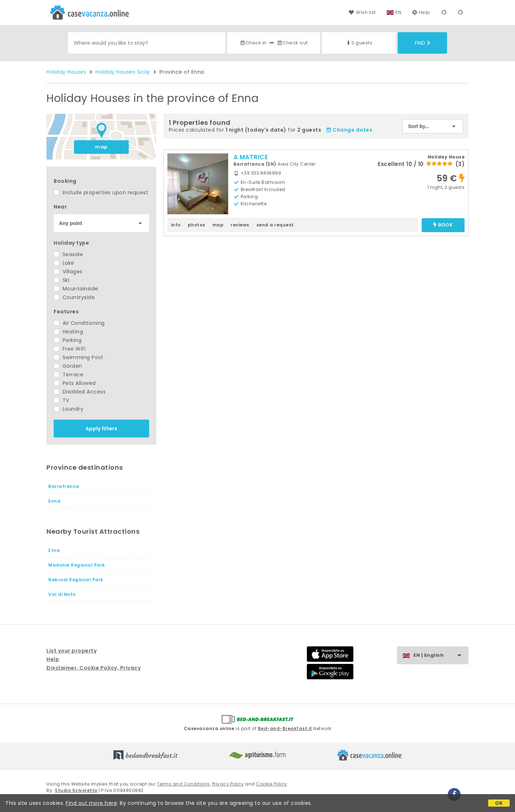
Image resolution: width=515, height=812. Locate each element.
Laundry (68, 409)
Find (423, 43)
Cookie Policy (272, 784)
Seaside (68, 254)
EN (399, 12)
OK (499, 803)
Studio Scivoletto (76, 790)
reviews (240, 225)
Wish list (362, 12)
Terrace (68, 375)
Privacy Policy (228, 784)
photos (197, 225)
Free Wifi (70, 349)
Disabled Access (80, 392)
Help (421, 12)
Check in (253, 43)
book (443, 225)
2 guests (359, 43)
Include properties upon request (101, 192)
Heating (68, 332)
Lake (64, 263)
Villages (68, 272)
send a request (275, 225)
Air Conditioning (79, 323)
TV (62, 400)
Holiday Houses (66, 72)
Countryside (74, 297)
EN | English (441, 656)
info (176, 225)
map (101, 147)
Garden (68, 366)
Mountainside (76, 289)
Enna (54, 501)
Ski (62, 280)
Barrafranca (64, 486)
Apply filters (101, 429)
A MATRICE (251, 157)
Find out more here (91, 803)
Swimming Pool (78, 357)
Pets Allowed (75, 383)
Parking (68, 340)
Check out (292, 43)
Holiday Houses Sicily (123, 72)
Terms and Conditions (183, 784)
